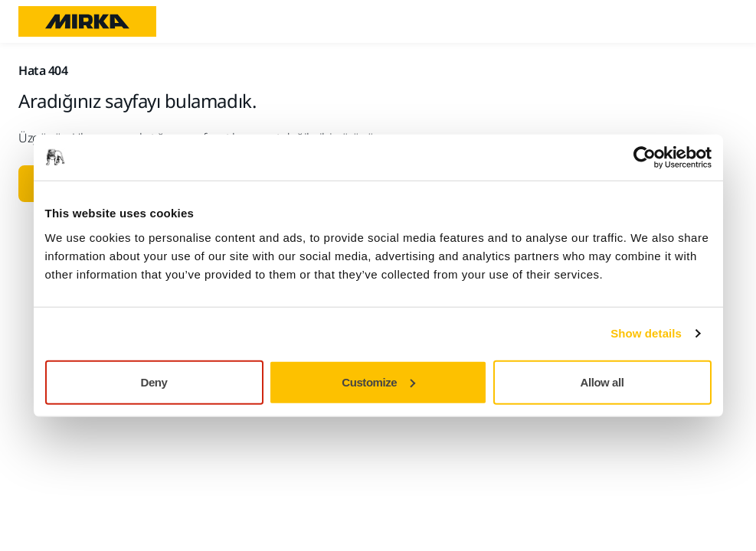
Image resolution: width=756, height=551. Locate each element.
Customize (378, 381)
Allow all (602, 381)
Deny (154, 381)
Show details (646, 333)
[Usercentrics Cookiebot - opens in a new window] (645, 158)
